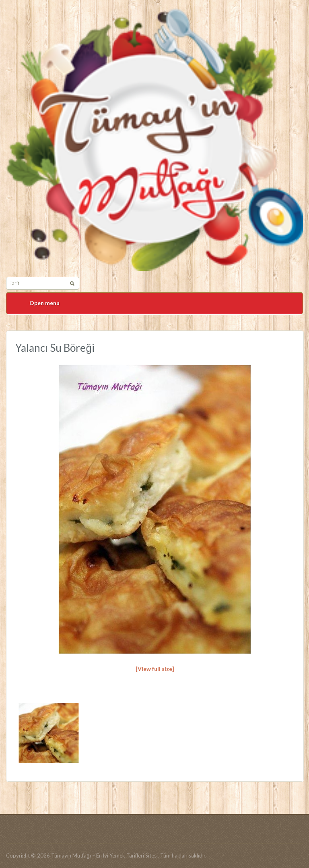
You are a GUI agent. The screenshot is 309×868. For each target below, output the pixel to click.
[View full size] (155, 669)
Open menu (44, 303)
